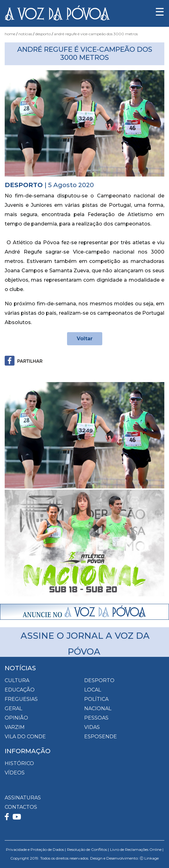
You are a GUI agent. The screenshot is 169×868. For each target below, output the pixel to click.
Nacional (98, 708)
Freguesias (21, 699)
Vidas (92, 727)
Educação (20, 690)
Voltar (85, 339)
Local (93, 690)
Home (10, 34)
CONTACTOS (21, 807)
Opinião (16, 718)
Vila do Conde (25, 737)
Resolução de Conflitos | (88, 849)
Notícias (25, 34)
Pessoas (96, 718)
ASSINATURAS (23, 798)
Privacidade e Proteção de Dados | (36, 849)
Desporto (43, 34)
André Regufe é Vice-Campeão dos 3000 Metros (96, 34)
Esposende (101, 737)
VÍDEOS (15, 773)
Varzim (15, 727)
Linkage (152, 858)
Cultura (17, 680)
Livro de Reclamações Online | (137, 849)
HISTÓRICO (19, 763)
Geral (13, 708)
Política (96, 699)
